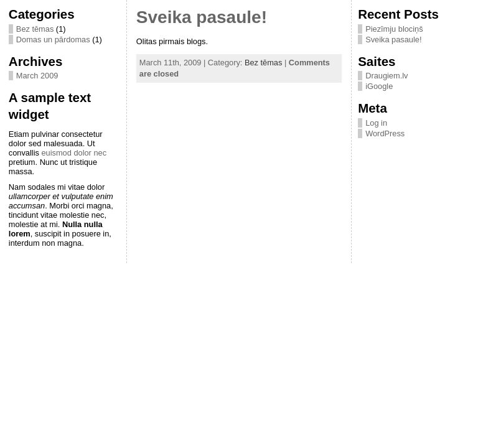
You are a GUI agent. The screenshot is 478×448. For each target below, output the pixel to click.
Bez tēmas (35, 29)
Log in (376, 123)
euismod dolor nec (74, 153)
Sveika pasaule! (202, 17)
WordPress (385, 133)
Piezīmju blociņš (394, 29)
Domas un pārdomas (53, 40)
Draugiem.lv (387, 76)
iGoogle (379, 86)
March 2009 (37, 76)
